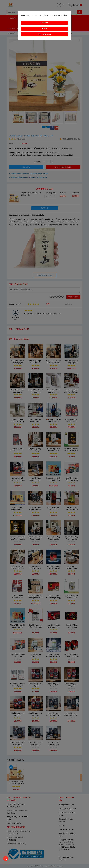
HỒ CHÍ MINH (45, 23)
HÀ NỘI (44, 29)
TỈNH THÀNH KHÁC (44, 34)
